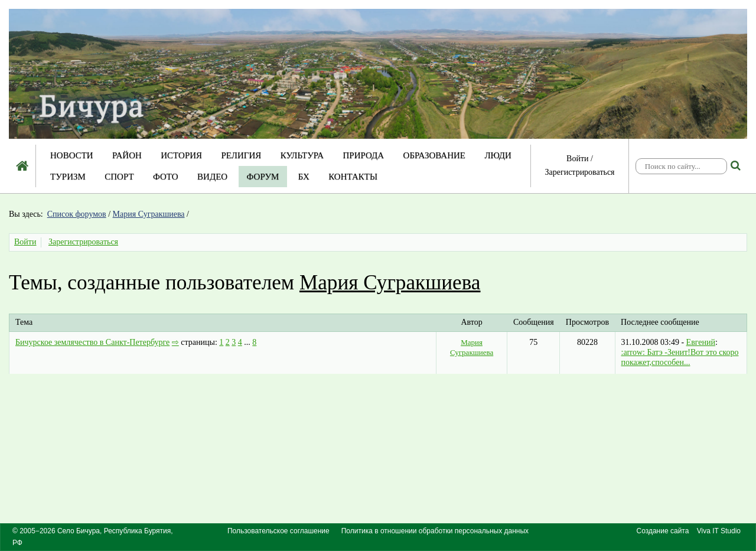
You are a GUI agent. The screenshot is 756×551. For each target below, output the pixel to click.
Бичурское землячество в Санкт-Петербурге (92, 342)
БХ (304, 177)
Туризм (68, 177)
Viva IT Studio (719, 531)
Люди (498, 155)
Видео (212, 177)
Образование (434, 155)
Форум (263, 177)
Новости (72, 155)
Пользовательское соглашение (278, 531)
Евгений (701, 342)
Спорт (119, 177)
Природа (363, 155)
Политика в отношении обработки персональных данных (435, 531)
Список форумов (77, 214)
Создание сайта (663, 531)
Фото (166, 177)
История (181, 155)
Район (127, 155)
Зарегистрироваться (579, 172)
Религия (242, 155)
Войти (577, 159)
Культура (302, 155)
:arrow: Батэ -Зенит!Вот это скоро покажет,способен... (680, 357)
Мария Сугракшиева (149, 214)
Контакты (353, 177)
